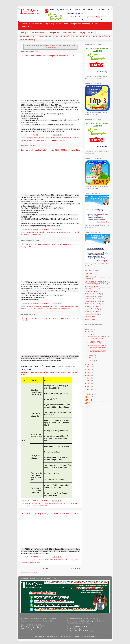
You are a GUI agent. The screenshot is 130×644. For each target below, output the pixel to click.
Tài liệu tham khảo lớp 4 (101, 36)
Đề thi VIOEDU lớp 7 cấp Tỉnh (56, 140)
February (92, 358)
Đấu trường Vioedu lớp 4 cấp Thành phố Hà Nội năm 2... (98, 346)
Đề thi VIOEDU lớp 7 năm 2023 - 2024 (37, 308)
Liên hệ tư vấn (54, 33)
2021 (89, 375)
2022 (89, 373)
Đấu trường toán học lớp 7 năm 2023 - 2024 (62, 138)
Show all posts (51, 48)
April (90, 334)
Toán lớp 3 (24, 33)
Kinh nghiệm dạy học (91, 286)
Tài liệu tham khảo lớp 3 (81, 36)
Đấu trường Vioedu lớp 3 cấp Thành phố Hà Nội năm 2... (98, 351)
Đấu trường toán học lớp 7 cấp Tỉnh (37, 138)
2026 (89, 332)
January (92, 361)
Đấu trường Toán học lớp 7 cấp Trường (38, 504)
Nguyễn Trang (91, 397)
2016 (89, 389)
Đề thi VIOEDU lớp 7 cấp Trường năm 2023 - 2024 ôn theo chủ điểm (49, 513)
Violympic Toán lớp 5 (45, 36)
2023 (89, 370)
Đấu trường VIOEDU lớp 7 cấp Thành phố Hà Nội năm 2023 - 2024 (48, 56)
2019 (89, 381)
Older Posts (75, 568)
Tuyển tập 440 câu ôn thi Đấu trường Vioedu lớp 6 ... (98, 342)
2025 (89, 364)
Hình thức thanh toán (38, 33)
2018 (89, 384)
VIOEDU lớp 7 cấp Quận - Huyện (60, 308)
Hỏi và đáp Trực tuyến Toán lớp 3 (95, 281)
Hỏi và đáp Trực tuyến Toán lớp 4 (95, 284)
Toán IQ (89, 400)
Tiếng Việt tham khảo (62, 36)
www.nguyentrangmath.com (36, 629)
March (91, 355)
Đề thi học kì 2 (89, 319)
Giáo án (87, 279)
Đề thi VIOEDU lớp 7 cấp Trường (64, 560)
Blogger (93, 636)
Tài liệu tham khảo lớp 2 (92, 296)
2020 (89, 378)
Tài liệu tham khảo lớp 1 (92, 294)
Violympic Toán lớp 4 (27, 36)
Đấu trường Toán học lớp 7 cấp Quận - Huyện (40, 306)
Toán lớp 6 (83, 631)
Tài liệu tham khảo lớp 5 (28, 40)
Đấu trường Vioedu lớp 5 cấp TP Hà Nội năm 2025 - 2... (99, 337)
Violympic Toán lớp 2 (69, 33)
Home (45, 568)
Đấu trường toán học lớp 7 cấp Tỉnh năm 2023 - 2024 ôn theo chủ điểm (50, 150)
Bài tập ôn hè (89, 276)
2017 (89, 386)
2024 (89, 367)
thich (89, 403)
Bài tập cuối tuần (90, 274)
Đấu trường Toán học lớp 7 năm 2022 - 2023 (62, 232)
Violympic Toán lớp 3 (87, 33)
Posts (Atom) (33, 573)
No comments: (44, 135)
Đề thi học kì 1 (89, 317)
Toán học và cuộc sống (92, 291)
